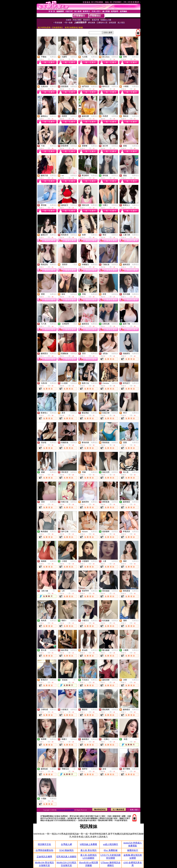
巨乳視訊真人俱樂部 (66, 857)
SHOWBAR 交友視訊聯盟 (65, 810)
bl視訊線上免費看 (88, 844)
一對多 (75, 265)
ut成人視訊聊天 (110, 844)
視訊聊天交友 (44, 844)
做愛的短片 (133, 850)
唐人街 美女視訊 (88, 850)
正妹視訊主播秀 (44, 857)
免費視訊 (53, 57)
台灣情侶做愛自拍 (44, 850)
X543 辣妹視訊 (67, 850)
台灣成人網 (66, 844)
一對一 (54, 591)
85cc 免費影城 (110, 850)
